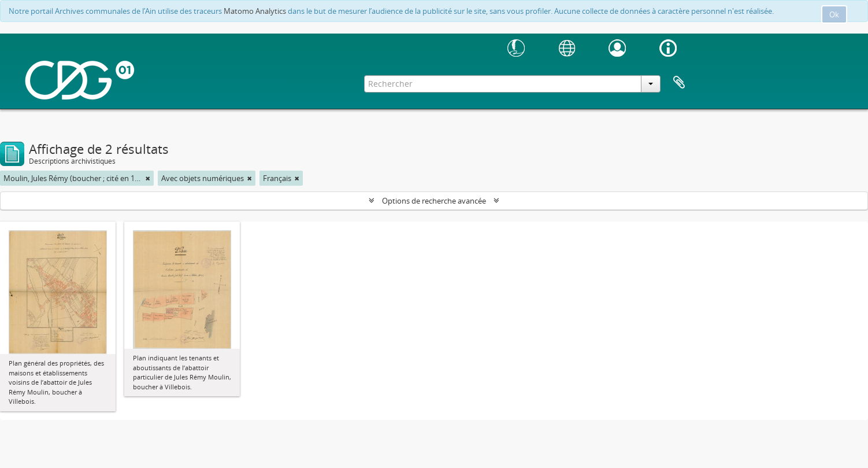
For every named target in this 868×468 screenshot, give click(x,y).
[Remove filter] (148, 178)
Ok (834, 14)
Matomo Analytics (255, 11)
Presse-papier (679, 83)
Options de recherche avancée (434, 201)
